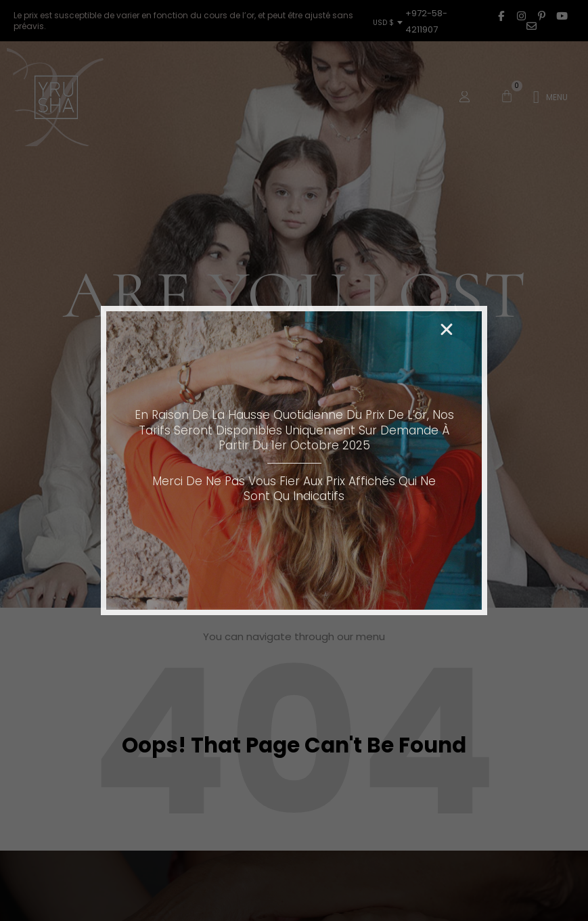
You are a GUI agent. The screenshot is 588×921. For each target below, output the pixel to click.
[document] (294, 460)
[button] (447, 330)
